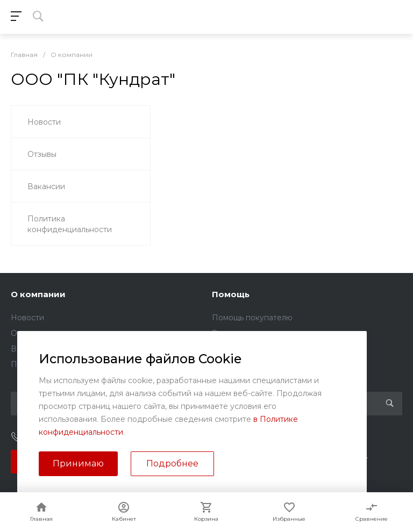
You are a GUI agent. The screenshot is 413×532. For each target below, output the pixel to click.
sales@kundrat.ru (259, 437)
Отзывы (25, 333)
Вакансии (30, 349)
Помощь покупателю (252, 318)
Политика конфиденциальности (73, 364)
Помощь (231, 294)
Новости (27, 318)
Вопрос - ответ (241, 333)
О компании (38, 294)
